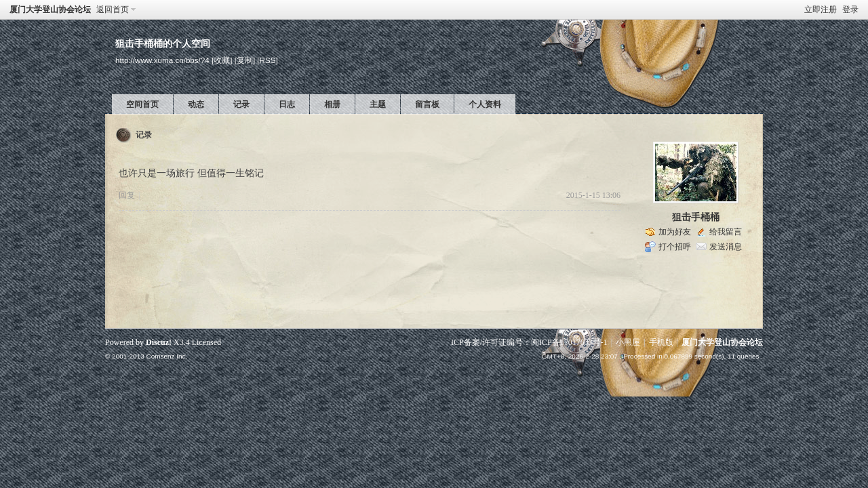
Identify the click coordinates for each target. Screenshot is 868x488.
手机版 (661, 342)
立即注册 (821, 9)
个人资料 (485, 104)
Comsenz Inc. (166, 356)
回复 (127, 195)
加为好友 (675, 232)
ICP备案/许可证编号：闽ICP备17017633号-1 (529, 342)
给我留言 (726, 232)
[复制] (245, 60)
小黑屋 (628, 342)
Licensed (206, 342)
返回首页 (113, 9)
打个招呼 (675, 247)
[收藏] (222, 60)
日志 (287, 104)
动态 (196, 104)
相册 (332, 104)
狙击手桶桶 (696, 217)
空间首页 (142, 104)
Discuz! (159, 342)
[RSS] (267, 60)
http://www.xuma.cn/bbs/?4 (162, 60)
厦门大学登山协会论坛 (50, 9)
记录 (241, 104)
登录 (850, 9)
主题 (378, 104)
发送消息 (726, 247)
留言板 (427, 104)
